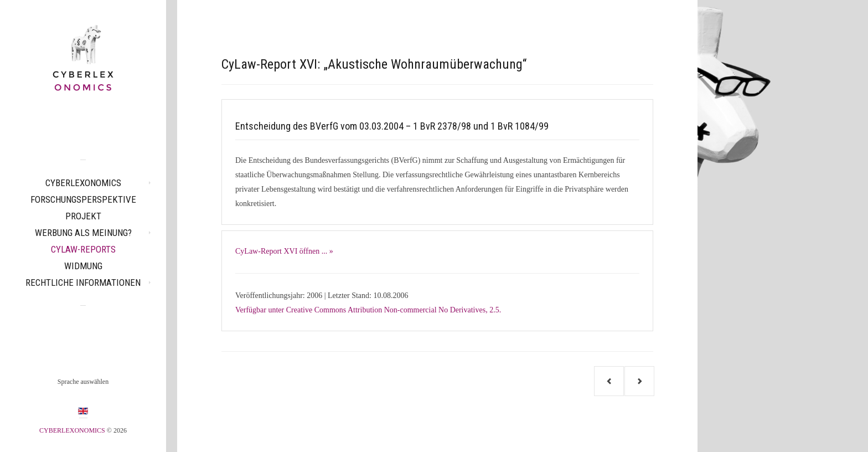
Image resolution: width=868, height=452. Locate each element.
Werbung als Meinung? (83, 233)
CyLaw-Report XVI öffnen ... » (284, 251)
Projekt (83, 216)
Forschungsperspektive (83, 199)
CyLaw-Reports (83, 249)
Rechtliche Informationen (83, 282)
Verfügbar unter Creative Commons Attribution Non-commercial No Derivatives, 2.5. (368, 310)
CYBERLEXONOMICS (83, 183)
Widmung (83, 266)
